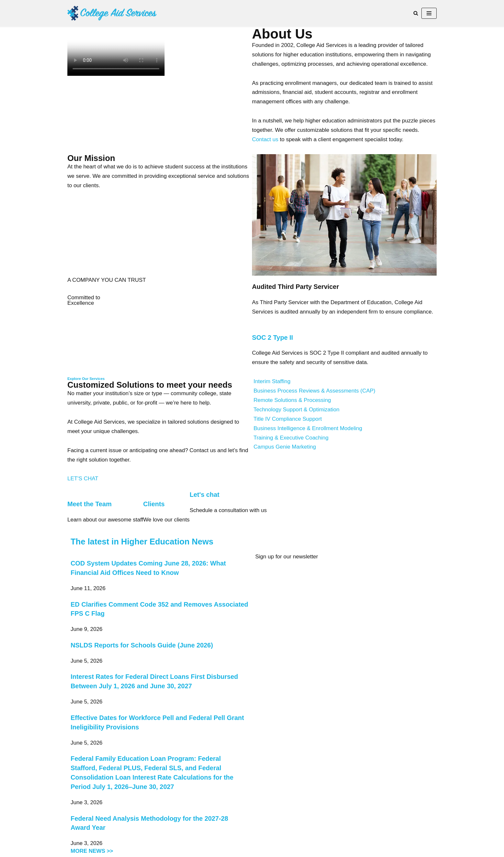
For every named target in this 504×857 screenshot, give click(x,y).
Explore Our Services (86, 379)
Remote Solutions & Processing (292, 400)
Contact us (265, 139)
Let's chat (204, 495)
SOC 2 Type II (273, 337)
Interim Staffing (272, 381)
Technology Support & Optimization (296, 410)
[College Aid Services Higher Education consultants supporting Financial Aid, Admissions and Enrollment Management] (112, 13)
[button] (344, 382)
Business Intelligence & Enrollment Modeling (308, 428)
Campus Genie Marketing (285, 447)
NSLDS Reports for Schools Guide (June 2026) (142, 645)
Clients (154, 504)
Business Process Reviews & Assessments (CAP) (315, 391)
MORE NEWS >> (92, 851)
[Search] (416, 13)
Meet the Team (90, 504)
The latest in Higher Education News (142, 542)
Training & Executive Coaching (291, 438)
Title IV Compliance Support (287, 419)
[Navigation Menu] (429, 13)
